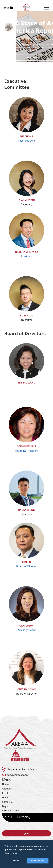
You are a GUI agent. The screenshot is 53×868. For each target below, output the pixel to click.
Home (5, 784)
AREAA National (10, 811)
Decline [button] (15, 861)
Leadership (8, 797)
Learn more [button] (11, 853)
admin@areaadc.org (18, 775)
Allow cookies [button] (38, 861)
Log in (5, 806)
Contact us (8, 802)
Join (27, 833)
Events (6, 793)
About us (7, 789)
